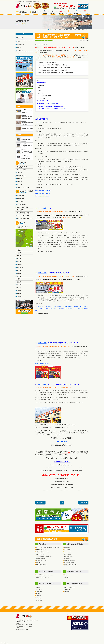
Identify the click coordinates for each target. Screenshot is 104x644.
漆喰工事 (20, 173)
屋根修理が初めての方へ (42, 550)
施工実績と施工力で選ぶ (42, 560)
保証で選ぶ (39, 563)
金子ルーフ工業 (66, 453)
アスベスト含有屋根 (69, 556)
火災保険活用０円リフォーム (43, 577)
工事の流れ (53, 12)
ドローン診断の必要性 (69, 563)
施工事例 (61, 12)
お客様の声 (39, 596)
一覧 (62, 503)
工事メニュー (69, 12)
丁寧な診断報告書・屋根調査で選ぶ (44, 556)
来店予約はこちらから (62, 462)
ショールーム (85, 12)
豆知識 (44, 40)
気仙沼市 (20, 265)
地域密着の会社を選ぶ (41, 558)
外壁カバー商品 (21, 176)
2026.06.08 (24, 123)
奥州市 (19, 294)
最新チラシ (38, 122)
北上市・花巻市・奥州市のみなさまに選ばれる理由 (48, 548)
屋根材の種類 (67, 550)
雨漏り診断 (67, 592)
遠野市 (19, 279)
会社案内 (45, 12)
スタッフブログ (39, 40)
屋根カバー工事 (21, 170)
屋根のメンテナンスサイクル (71, 565)
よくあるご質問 (40, 600)
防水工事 (20, 184)
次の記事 (83, 503)
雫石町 (19, 259)
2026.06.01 (24, 128)
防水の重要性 (67, 558)
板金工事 (20, 179)
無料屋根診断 (77, 12)
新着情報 (19, 47)
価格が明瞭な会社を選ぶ (42, 565)
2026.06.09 (24, 151)
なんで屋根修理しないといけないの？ (45, 575)
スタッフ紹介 (39, 592)
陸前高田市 (20, 267)
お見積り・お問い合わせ (70, 587)
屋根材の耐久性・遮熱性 (70, 560)
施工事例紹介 (20, 39)
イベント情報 (20, 50)
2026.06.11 (24, 145)
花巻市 (19, 291)
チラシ (19, 53)
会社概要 (38, 587)
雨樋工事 (20, 181)
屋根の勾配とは (68, 554)
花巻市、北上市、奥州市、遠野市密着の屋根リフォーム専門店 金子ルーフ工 (54, 47)
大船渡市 (20, 296)
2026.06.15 (24, 117)
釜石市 (19, 276)
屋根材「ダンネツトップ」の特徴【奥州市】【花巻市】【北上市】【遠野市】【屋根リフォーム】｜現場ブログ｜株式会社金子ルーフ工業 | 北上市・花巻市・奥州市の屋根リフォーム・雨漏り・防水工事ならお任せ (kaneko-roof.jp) (62, 309)
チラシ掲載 (42, 208)
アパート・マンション (23, 187)
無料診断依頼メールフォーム (78, 529)
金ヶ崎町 (20, 285)
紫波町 (19, 270)
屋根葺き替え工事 (22, 167)
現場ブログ (39, 598)
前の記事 (41, 503)
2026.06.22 (24, 111)
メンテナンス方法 (50, 40)
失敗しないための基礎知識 (35, 12)
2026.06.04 (24, 157)
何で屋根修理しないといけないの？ (22, 12)
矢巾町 (19, 256)
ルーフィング (67, 552)
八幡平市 (20, 253)
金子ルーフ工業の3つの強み (43, 552)
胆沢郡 (19, 282)
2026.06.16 (24, 140)
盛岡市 (19, 273)
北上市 (19, 288)
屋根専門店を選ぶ (40, 554)
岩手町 (19, 262)
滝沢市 (19, 250)
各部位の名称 (67, 548)
